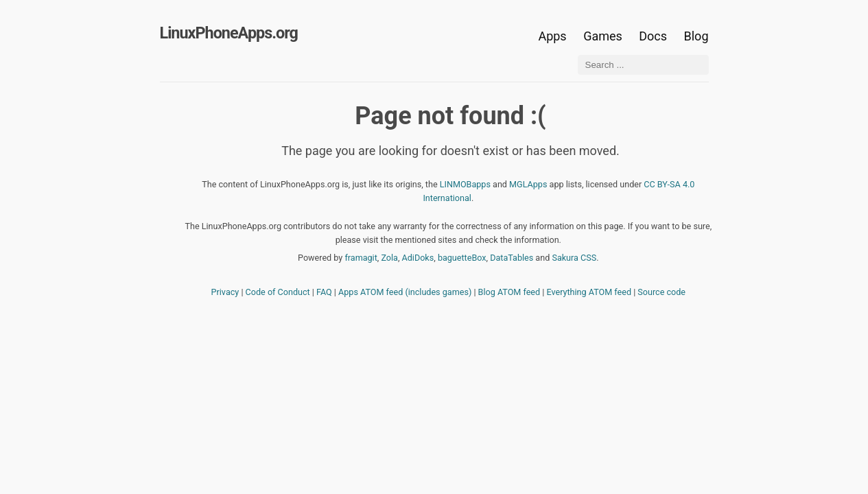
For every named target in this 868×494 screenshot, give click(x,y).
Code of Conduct (278, 292)
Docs (654, 36)
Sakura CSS (574, 258)
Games (603, 36)
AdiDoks (418, 258)
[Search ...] (643, 65)
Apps (552, 36)
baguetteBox (462, 258)
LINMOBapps (465, 184)
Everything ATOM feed (589, 292)
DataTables (512, 258)
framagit (361, 258)
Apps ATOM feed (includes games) (405, 292)
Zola (389, 258)
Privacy (225, 292)
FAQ (324, 292)
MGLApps (528, 184)
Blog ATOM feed (509, 292)
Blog (696, 36)
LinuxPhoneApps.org (229, 33)
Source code (661, 292)
